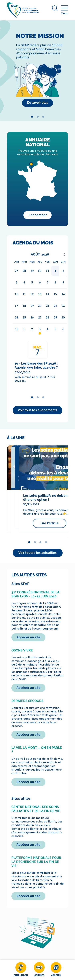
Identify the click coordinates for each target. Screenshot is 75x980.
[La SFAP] (37, 103)
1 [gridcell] (55, 271)
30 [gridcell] (63, 317)
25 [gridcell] (24, 317)
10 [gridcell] (16, 294)
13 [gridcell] (40, 294)
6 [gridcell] (40, 282)
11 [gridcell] (24, 294)
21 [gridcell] (48, 306)
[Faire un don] (21, 970)
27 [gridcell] (40, 317)
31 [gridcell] (16, 329)
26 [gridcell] (32, 317)
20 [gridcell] (40, 306)
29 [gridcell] (55, 317)
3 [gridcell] (16, 282)
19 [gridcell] (32, 306)
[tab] (32, 117)
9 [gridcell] (63, 282)
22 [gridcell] (55, 306)
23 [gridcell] (63, 306)
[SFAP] (23, 17)
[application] (40, 293)
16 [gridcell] (63, 294)
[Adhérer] (56, 970)
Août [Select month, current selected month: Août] (35, 254)
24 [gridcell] (16, 317)
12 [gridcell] (32, 294)
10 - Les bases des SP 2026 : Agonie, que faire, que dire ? (36, 365)
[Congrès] (39, 970)
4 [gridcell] (24, 282)
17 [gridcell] (16, 306)
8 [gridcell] (55, 282)
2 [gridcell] (63, 271)
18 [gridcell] (24, 306)
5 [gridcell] (32, 282)
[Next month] (65, 255)
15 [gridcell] (55, 294)
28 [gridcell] (47, 317)
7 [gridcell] (48, 282)
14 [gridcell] (47, 294)
